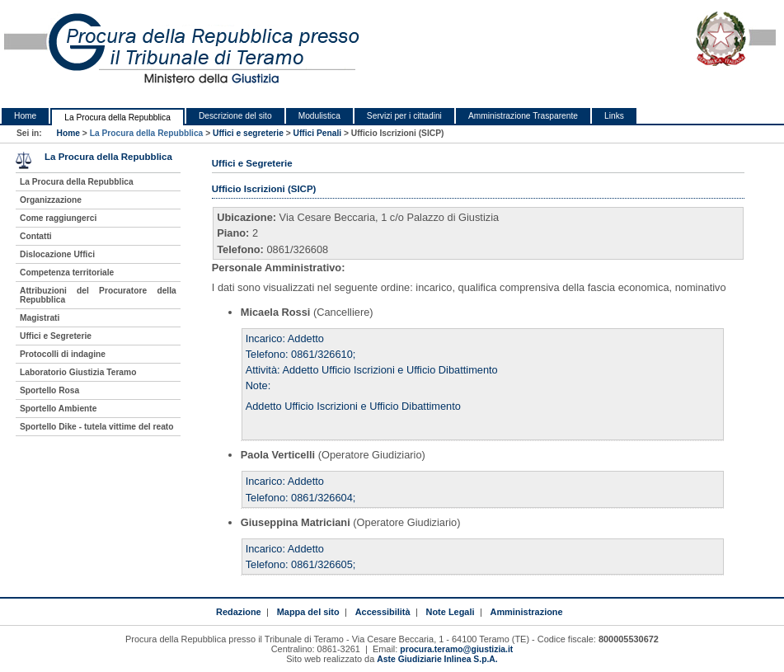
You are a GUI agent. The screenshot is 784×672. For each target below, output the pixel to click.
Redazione (239, 612)
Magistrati (40, 318)
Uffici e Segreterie (56, 336)
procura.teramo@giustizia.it (456, 649)
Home (25, 116)
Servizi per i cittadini (404, 116)
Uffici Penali (318, 133)
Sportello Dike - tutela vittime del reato (97, 427)
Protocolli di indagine (63, 354)
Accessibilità (383, 612)
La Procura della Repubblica (117, 117)
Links (614, 116)
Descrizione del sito (235, 116)
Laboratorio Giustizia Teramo (78, 372)
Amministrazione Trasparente (523, 116)
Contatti (36, 236)
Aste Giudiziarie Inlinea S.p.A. (437, 659)
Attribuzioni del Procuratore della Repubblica (98, 295)
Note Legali (451, 612)
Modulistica (319, 116)
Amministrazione (526, 612)
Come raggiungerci (58, 218)
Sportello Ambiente (58, 409)
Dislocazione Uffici (57, 254)
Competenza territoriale (67, 273)
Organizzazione (51, 200)
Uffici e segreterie (248, 133)
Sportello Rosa (49, 390)
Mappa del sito (308, 612)
